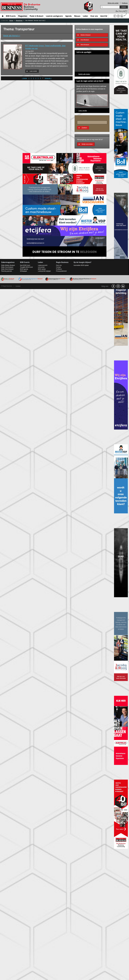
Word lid (104, 16)
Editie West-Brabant (7, 269)
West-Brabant (85, 45)
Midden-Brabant (86, 35)
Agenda (68, 16)
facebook (113, 286)
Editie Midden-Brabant (8, 265)
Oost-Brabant (85, 40)
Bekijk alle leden (84, 74)
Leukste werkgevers (54, 16)
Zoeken (124, 7)
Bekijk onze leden (87, 144)
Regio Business (21, 7)
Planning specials (7, 271)
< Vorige (24, 78)
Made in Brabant (36, 16)
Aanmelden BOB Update (81, 265)
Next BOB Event (25, 265)
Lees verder (33, 71)
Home (3, 16)
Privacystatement (61, 271)
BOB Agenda (24, 269)
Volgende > (48, 78)
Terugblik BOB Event (26, 267)
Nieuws (77, 16)
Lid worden (41, 267)
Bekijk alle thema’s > (12, 36)
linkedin (123, 286)
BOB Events (11, 16)
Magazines (23, 16)
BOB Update (42, 269)
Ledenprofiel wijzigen (44, 271)
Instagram (118, 286)
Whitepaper (24, 271)
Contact (58, 267)
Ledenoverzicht (43, 265)
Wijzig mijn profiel (113, 3)
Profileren (125, 3)
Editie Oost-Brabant (7, 267)
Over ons (94, 16)
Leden (85, 16)
